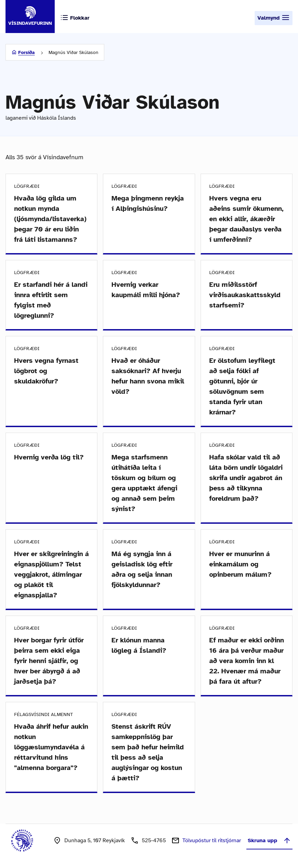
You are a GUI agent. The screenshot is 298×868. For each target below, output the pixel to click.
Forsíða (26, 52)
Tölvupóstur (212, 840)
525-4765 (154, 840)
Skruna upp (269, 840)
